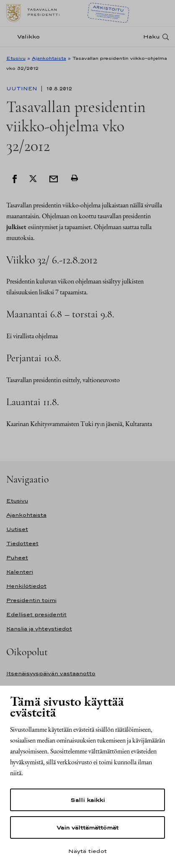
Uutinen (23, 89)
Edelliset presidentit (36, 614)
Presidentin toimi (31, 600)
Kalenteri (20, 572)
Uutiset (17, 529)
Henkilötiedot (26, 586)
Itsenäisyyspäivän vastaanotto (51, 673)
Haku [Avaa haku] (152, 37)
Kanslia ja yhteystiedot (39, 629)
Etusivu (16, 58)
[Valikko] (26, 37)
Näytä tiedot (87, 851)
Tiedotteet (22, 543)
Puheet (17, 558)
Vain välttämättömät (87, 827)
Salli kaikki (87, 800)
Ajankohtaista (49, 58)
